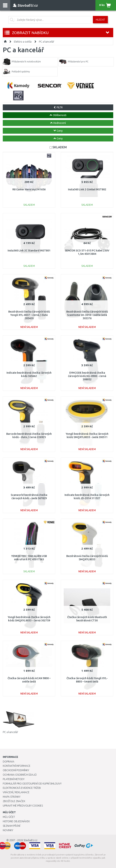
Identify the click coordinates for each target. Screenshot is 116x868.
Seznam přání (11, 826)
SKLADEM (60, 147)
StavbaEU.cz (30, 840)
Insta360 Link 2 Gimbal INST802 (87, 189)
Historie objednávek (16, 821)
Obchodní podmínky (16, 770)
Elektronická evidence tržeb (22, 788)
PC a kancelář (47, 42)
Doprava (9, 762)
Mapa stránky (12, 797)
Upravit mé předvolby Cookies (23, 806)
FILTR (58, 107)
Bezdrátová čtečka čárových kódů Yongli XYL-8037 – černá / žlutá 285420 (29, 315)
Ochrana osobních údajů (20, 775)
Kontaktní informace (17, 766)
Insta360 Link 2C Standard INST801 (29, 251)
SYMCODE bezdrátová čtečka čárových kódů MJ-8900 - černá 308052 (87, 376)
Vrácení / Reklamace (16, 792)
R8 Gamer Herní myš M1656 (29, 189)
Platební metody (14, 779)
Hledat (100, 20)
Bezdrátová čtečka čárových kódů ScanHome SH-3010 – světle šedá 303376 (87, 315)
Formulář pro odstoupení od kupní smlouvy (32, 784)
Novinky (8, 830)
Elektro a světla (23, 42)
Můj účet (9, 817)
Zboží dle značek (14, 801)
